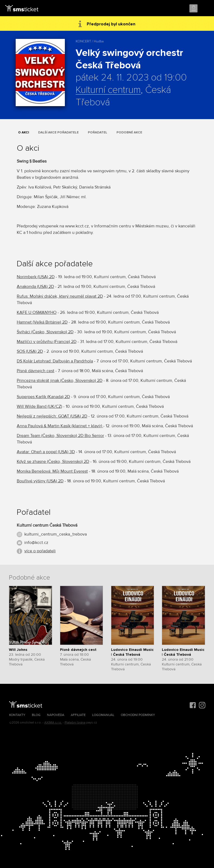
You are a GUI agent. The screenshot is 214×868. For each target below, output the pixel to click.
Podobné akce (129, 132)
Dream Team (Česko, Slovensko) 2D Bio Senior (60, 436)
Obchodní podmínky (138, 715)
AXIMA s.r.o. (53, 723)
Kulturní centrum (108, 90)
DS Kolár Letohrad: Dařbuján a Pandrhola (55, 361)
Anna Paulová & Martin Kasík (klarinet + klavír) (60, 426)
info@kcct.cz (36, 543)
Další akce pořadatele (58, 132)
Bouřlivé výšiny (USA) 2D (40, 481)
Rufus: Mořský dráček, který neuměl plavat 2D (60, 296)
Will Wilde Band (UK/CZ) (39, 406)
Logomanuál (103, 715)
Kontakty (17, 715)
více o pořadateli (40, 551)
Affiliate (78, 715)
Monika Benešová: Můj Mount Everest (52, 471)
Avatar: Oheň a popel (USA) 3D (46, 452)
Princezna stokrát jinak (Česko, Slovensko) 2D (60, 381)
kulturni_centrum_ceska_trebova (56, 534)
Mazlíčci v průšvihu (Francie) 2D (47, 342)
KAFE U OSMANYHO (37, 312)
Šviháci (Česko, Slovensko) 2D (45, 332)
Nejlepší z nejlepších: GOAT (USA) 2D (52, 416)
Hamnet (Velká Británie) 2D (42, 322)
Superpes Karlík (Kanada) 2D (43, 397)
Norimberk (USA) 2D (36, 277)
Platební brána (75, 723)
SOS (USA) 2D (30, 351)
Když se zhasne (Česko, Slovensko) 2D (53, 462)
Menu (205, 9)
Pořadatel (98, 132)
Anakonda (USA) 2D (35, 287)
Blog (36, 715)
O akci (24, 132)
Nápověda (56, 715)
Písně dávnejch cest (36, 371)
